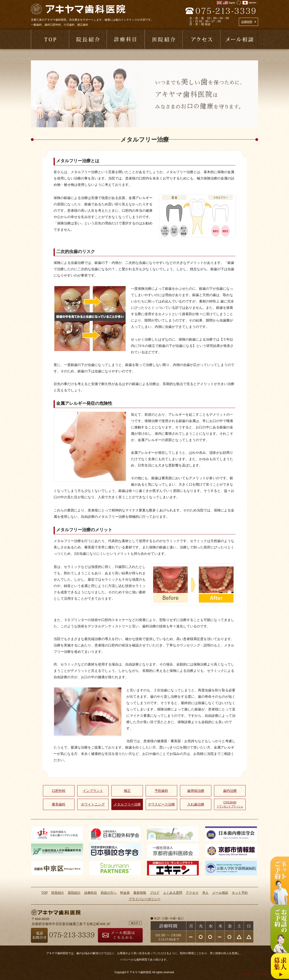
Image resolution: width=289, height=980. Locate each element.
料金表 (125, 893)
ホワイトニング (93, 804)
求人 (205, 893)
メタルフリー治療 (127, 804)
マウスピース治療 (161, 804)
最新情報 (140, 893)
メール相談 (220, 893)
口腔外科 (59, 791)
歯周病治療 (196, 791)
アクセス (192, 893)
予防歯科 (161, 791)
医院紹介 (74, 893)
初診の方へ (109, 893)
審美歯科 (59, 804)
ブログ (154, 893)
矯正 (127, 791)
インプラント (93, 791)
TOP (45, 893)
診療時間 (247, 22)
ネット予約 (240, 893)
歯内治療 (230, 791)
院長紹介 (58, 893)
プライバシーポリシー (144, 899)
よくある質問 (173, 893)
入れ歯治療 (196, 804)
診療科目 (91, 893)
